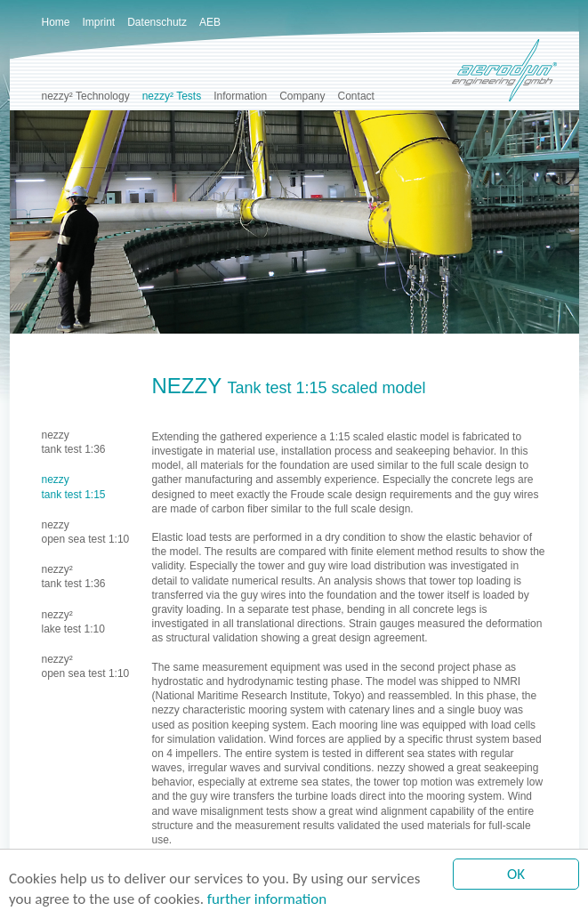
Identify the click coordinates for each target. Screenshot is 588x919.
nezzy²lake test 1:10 (73, 622)
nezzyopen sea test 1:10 (86, 532)
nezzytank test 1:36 (74, 442)
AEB (210, 22)
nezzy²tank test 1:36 (74, 576)
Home (56, 22)
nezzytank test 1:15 (74, 487)
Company (302, 96)
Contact (356, 96)
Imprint (99, 22)
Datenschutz (157, 22)
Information (240, 96)
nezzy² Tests (172, 96)
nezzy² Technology (86, 96)
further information (267, 900)
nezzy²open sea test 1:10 (86, 666)
